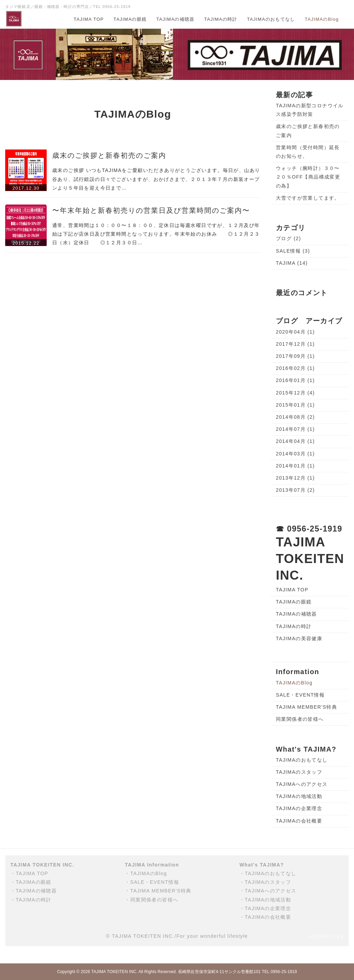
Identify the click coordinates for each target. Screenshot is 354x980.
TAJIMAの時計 (221, 19)
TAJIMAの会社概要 (299, 821)
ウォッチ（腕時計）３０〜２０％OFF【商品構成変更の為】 (308, 177)
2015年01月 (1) (295, 405)
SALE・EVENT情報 (300, 695)
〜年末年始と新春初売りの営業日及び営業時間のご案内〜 (151, 210)
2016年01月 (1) (295, 380)
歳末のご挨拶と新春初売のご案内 (109, 155)
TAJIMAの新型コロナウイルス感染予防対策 (310, 110)
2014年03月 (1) (295, 454)
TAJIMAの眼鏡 (130, 19)
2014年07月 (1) (295, 429)
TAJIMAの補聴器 (175, 19)
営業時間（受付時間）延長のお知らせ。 (308, 152)
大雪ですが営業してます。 (308, 198)
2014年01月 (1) (295, 466)
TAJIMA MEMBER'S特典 (306, 707)
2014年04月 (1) (295, 441)
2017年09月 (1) (295, 356)
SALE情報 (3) (293, 251)
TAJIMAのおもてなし (271, 19)
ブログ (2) (288, 238)
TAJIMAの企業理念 (299, 808)
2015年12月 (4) (295, 393)
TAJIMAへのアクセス (302, 784)
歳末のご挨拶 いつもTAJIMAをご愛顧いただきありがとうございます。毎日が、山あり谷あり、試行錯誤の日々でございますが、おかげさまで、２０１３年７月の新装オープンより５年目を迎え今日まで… (156, 179)
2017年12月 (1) (295, 344)
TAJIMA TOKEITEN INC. (114, 972)
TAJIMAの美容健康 (299, 638)
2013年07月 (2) (295, 490)
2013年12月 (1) (295, 478)
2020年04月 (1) (295, 332)
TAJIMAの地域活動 (299, 796)
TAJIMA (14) (292, 263)
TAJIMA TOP (89, 19)
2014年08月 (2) (295, 417)
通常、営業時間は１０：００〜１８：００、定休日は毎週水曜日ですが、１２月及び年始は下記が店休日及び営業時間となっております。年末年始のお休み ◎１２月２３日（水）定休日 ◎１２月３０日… (156, 234)
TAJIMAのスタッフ (299, 772)
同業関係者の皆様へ (300, 719)
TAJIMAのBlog (322, 19)
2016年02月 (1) (295, 368)
